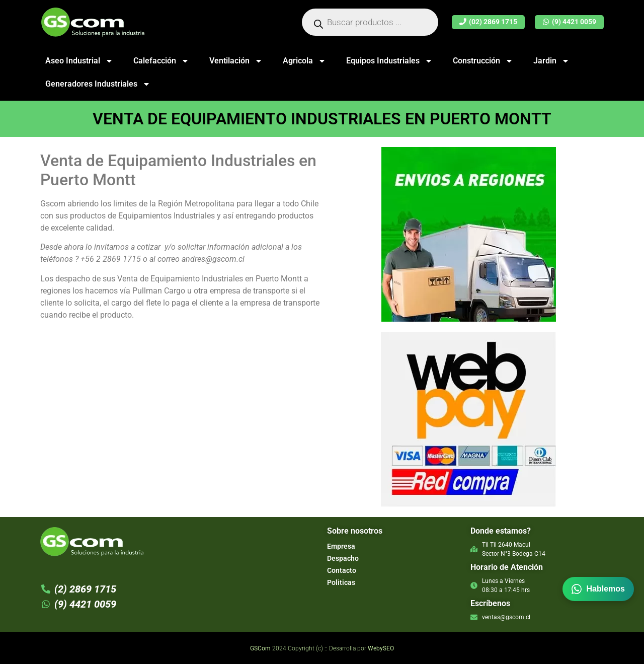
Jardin (551, 61)
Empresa (341, 546)
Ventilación (236, 61)
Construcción (483, 61)
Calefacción (161, 61)
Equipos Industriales (389, 61)
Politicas (341, 582)
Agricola (304, 61)
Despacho (343, 558)
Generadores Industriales (98, 84)
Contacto (342, 570)
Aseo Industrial (79, 61)
